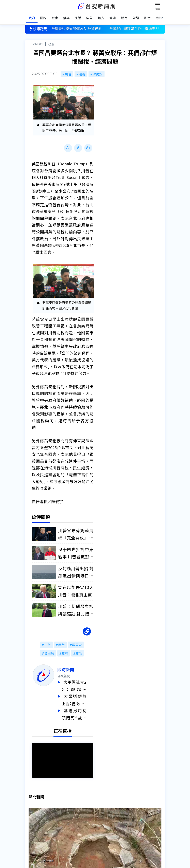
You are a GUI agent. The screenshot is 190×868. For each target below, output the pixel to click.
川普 (68, 70)
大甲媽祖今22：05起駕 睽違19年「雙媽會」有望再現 (81, 682)
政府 (65, 650)
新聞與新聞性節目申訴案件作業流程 (112, 815)
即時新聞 (73, 666)
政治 (51, 40)
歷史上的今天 (65, 826)
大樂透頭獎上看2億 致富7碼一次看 (81, 696)
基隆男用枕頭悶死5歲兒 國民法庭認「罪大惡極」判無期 (81, 710)
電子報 (91, 820)
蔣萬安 (98, 70)
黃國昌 (49, 650)
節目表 (30, 826)
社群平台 (32, 832)
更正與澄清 (64, 809)
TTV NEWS (36, 40)
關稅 (82, 70)
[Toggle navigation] (158, 4)
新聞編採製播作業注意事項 (106, 809)
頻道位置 (32, 820)
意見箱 (61, 815)
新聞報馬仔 (64, 820)
